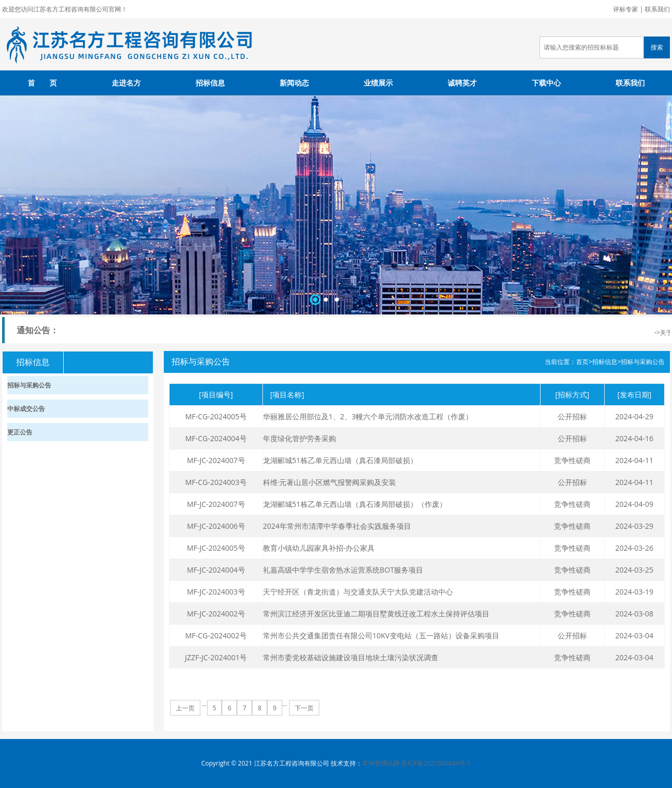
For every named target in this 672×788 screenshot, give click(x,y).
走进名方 (126, 83)
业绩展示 (378, 83)
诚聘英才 (462, 83)
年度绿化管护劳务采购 (299, 438)
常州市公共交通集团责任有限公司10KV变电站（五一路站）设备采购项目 (381, 635)
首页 (582, 362)
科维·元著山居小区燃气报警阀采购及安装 (330, 482)
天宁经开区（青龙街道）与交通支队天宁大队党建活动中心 (358, 592)
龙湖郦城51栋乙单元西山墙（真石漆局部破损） (340, 460)
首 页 (42, 83)
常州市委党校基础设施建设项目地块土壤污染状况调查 (351, 657)
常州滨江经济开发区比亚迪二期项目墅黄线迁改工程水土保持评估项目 (376, 614)
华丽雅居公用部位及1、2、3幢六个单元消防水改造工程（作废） (368, 416)
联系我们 (657, 9)
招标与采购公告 (643, 362)
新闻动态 (294, 83)
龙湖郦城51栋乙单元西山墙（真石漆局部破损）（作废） (355, 504)
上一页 (185, 708)
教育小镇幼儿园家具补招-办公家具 (319, 548)
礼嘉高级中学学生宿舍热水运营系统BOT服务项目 (343, 570)
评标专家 (626, 9)
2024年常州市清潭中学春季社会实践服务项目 (337, 526)
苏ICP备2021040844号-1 (436, 763)
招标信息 (210, 83)
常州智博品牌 (381, 763)
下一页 (304, 708)
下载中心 (546, 83)
